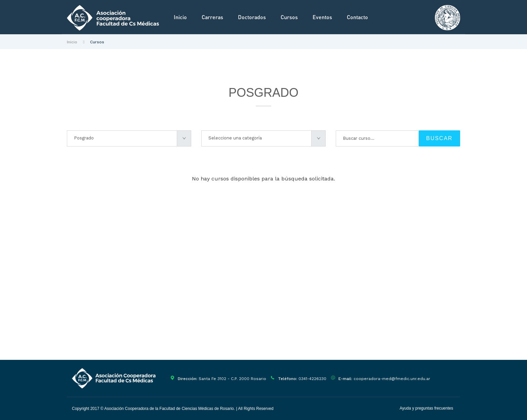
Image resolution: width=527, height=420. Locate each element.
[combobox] (129, 138)
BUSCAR (439, 138)
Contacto (357, 17)
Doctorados (252, 17)
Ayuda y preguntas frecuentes (426, 408)
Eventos (322, 17)
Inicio (180, 17)
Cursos (289, 17)
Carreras (212, 17)
